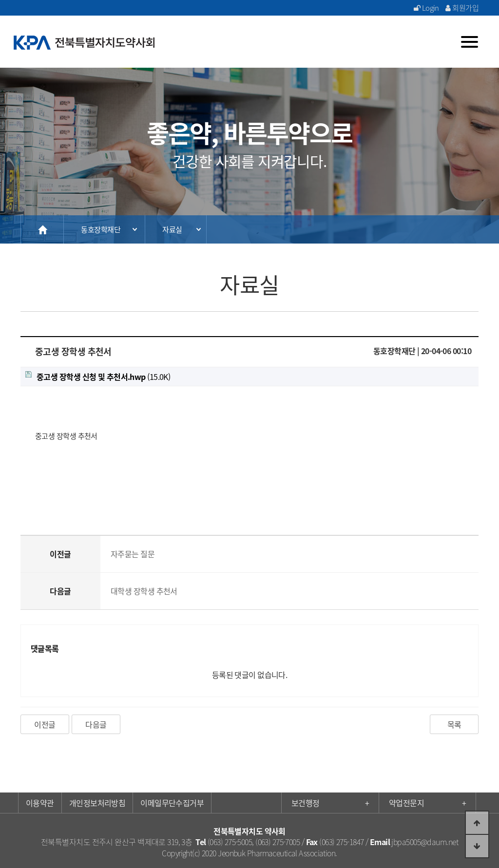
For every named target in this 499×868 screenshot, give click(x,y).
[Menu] (470, 42)
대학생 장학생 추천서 (144, 591)
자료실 (172, 229)
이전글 (45, 724)
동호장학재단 (101, 229)
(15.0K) (98, 377)
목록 (454, 724)
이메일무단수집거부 (172, 803)
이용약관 (40, 803)
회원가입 (462, 8)
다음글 (96, 724)
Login (426, 8)
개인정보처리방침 (97, 803)
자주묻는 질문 (133, 554)
